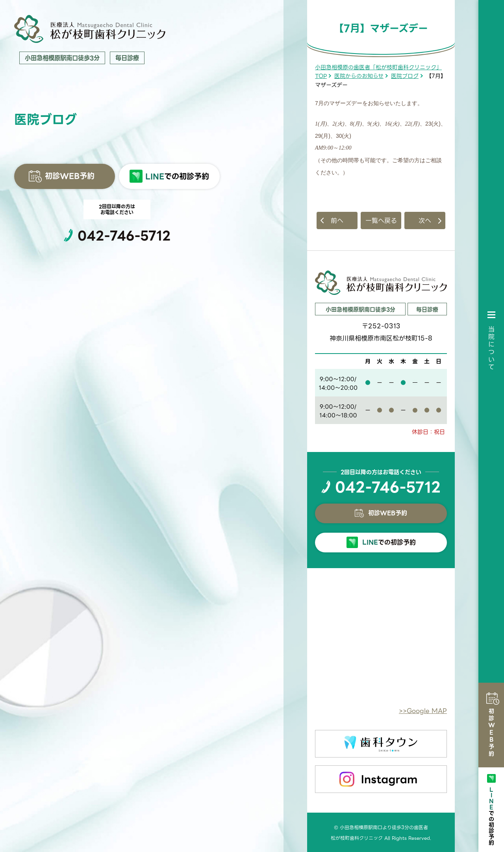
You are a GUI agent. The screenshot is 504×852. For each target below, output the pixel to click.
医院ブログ (405, 76)
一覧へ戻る (381, 221)
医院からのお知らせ (359, 76)
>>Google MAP (423, 711)
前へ (337, 221)
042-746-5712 (124, 236)
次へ (425, 221)
